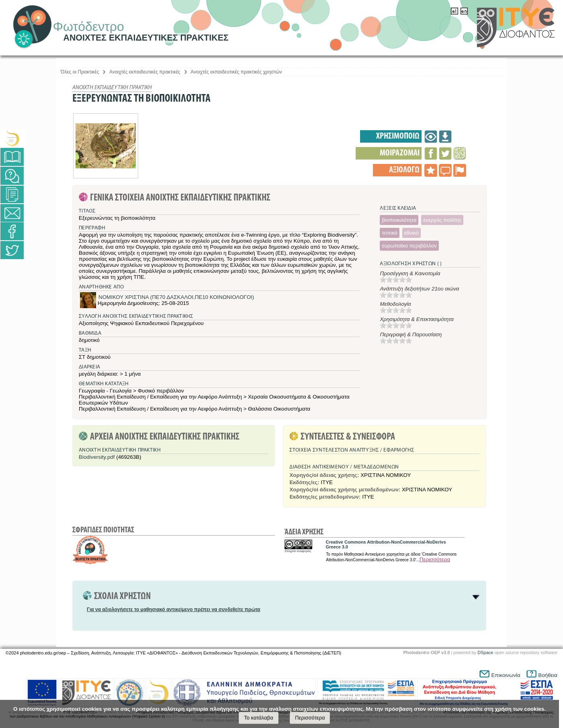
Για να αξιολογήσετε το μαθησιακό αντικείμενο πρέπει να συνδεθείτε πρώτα (173, 609)
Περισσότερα (435, 559)
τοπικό (389, 233)
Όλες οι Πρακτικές (80, 72)
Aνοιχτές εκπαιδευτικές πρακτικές (145, 72)
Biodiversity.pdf (97, 457)
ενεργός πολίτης (442, 220)
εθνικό (412, 233)
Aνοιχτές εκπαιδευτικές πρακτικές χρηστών (236, 72)
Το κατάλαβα (259, 718)
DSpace (485, 652)
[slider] (396, 280)
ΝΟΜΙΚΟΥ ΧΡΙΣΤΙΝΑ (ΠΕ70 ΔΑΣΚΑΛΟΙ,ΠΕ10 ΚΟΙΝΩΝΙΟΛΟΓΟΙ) (176, 297)
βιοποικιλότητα (399, 220)
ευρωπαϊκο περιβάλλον (409, 246)
